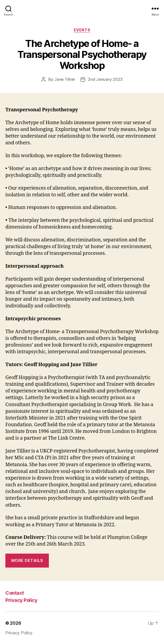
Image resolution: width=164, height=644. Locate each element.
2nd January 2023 (105, 79)
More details (27, 560)
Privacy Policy (21, 600)
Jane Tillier (65, 79)
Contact (15, 593)
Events (82, 30)
